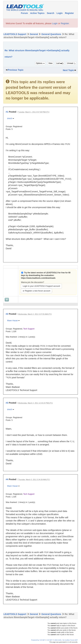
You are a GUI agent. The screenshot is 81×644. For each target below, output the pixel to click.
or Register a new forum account (36, 291)
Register (69, 13)
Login (60, 13)
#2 (7, 314)
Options (40, 63)
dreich (10, 118)
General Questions (51, 34)
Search (51, 13)
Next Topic (68, 70)
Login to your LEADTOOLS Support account (41, 286)
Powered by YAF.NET (38, 640)
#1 (7, 112)
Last (60, 63)
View (50, 63)
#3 (7, 403)
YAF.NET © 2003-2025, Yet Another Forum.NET (62, 640)
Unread (71, 63)
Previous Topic (16, 70)
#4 (7, 479)
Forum (25, 13)
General (34, 34)
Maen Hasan (13, 321)
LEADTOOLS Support (15, 34)
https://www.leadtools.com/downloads (38, 278)
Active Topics (38, 13)
